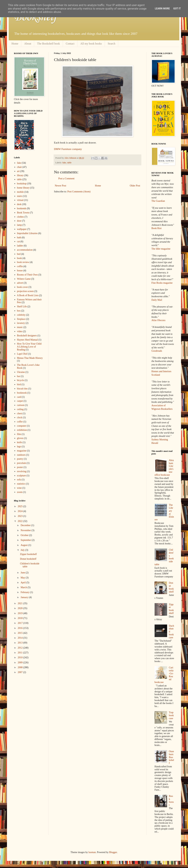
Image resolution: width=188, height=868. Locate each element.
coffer (20, 422)
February (25, 592)
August (24, 545)
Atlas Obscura (158, 320)
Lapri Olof (22, 354)
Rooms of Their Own (27, 275)
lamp (19, 225)
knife (20, 442)
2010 (21, 657)
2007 (21, 672)
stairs (20, 196)
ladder (20, 246)
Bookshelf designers (27, 336)
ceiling (20, 409)
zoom (20, 492)
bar (19, 376)
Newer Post (60, 186)
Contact (70, 44)
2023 (21, 516)
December (26, 525)
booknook (22, 393)
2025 (21, 506)
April (23, 583)
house (20, 271)
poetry (20, 459)
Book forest (171, 800)
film (19, 434)
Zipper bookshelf (28, 554)
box (19, 311)
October (25, 535)
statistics (21, 484)
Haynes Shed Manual (28, 340)
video (20, 331)
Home (15, 44)
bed (19, 254)
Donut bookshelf (28, 559)
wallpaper (22, 229)
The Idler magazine (161, 249)
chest (20, 413)
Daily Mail (157, 300)
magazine (22, 451)
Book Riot (156, 228)
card (19, 397)
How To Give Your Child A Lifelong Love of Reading (29, 347)
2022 (21, 521)
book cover (23, 287)
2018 (21, 618)
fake (64, 163)
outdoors (21, 455)
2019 (21, 613)
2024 (21, 511)
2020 (21, 608)
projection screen (25, 291)
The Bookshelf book (48, 44)
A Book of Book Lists (28, 295)
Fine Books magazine (162, 283)
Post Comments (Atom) (79, 192)
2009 (21, 663)
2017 (21, 623)
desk (19, 204)
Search (112, 44)
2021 (21, 603)
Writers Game (24, 279)
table (69, 163)
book (19, 258)
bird (19, 384)
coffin (20, 266)
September (26, 540)
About (28, 44)
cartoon (21, 405)
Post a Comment (66, 179)
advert (20, 283)
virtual (20, 200)
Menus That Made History (30, 358)
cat (18, 241)
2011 (20, 653)
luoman (92, 852)
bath (19, 237)
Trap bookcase (171, 715)
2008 (21, 667)
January (25, 597)
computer (22, 426)
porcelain (22, 463)
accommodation (25, 250)
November (26, 530)
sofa (19, 480)
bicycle (21, 380)
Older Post (135, 186)
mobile (20, 192)
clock (20, 417)
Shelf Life (22, 307)
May (23, 578)
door (19, 221)
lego (19, 447)
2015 (21, 633)
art (18, 171)
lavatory (21, 323)
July (23, 550)
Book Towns (23, 213)
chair (19, 167)
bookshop (22, 184)
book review (23, 262)
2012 (21, 648)
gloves (20, 438)
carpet (20, 401)
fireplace (21, 319)
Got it (177, 9)
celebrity (21, 315)
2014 (21, 638)
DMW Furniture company (68, 149)
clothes (21, 217)
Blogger (113, 852)
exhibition (22, 430)
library (20, 175)
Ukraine (21, 372)
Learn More (162, 9)
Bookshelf (35, 17)
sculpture (21, 476)
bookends (22, 208)
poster (20, 467)
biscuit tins (22, 389)
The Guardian (158, 201)
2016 (21, 628)
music (20, 327)
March (24, 587)
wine (19, 488)
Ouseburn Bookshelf (171, 757)
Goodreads (157, 351)
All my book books (91, 44)
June (23, 573)
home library (23, 188)
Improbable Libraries (27, 233)
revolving (22, 471)
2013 (21, 643)
